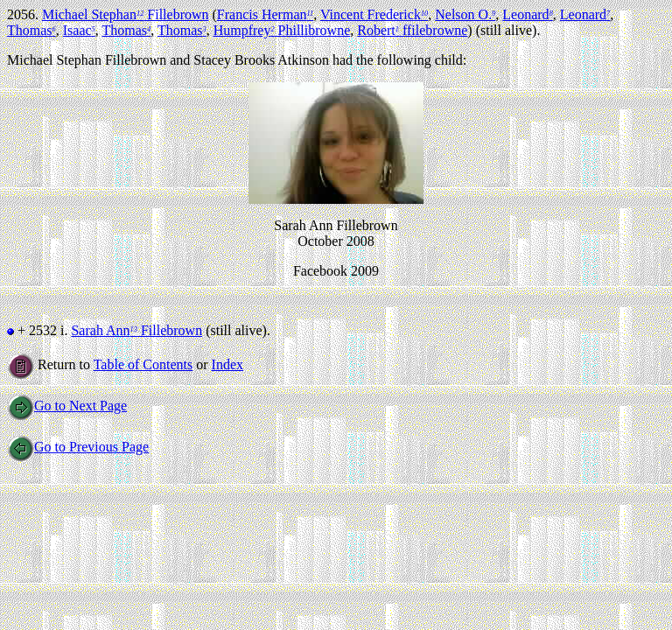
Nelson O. (465, 14)
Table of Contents (143, 364)
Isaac (79, 30)
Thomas (31, 30)
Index (227, 364)
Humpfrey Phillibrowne (282, 30)
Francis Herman (265, 14)
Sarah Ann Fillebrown (136, 330)
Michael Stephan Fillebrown (126, 14)
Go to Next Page (67, 406)
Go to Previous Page (78, 447)
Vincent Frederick (374, 14)
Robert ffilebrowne (412, 30)
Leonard (527, 14)
